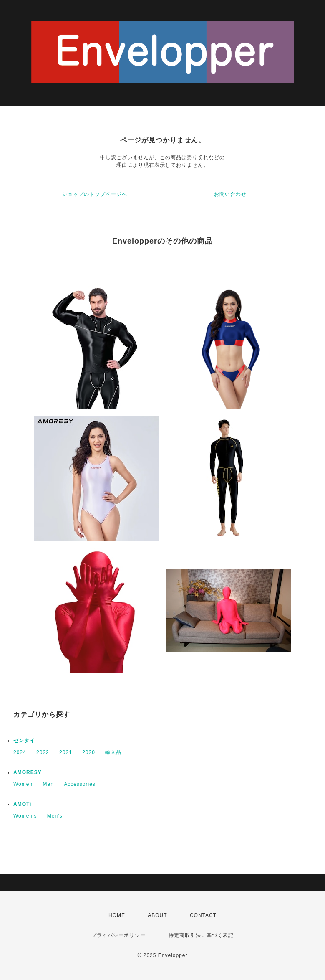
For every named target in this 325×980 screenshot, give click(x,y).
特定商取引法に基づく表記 (201, 935)
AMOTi (22, 804)
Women (23, 784)
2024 (20, 752)
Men (48, 784)
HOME (117, 915)
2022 (43, 752)
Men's (55, 816)
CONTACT (203, 915)
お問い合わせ (230, 194)
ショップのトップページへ (95, 194)
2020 (89, 752)
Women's (25, 816)
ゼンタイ (24, 741)
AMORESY (28, 772)
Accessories (80, 784)
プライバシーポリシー (118, 935)
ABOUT (157, 915)
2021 (66, 752)
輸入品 (113, 752)
